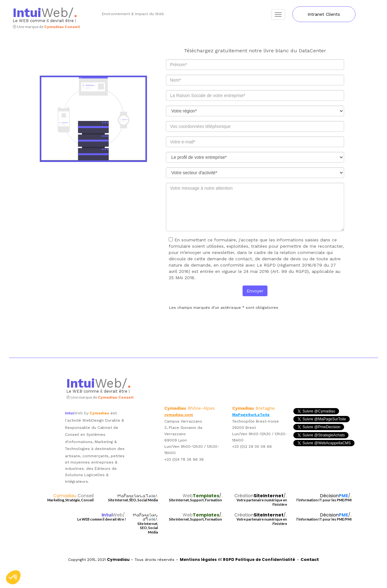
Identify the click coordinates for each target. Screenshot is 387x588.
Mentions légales (198, 559)
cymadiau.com (179, 415)
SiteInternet (269, 496)
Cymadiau (73, 496)
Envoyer (255, 291)
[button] (13, 577)
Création (244, 496)
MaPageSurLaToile (251, 415)
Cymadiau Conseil (62, 27)
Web (40, 13)
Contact (310, 559)
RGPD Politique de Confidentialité (259, 559)
